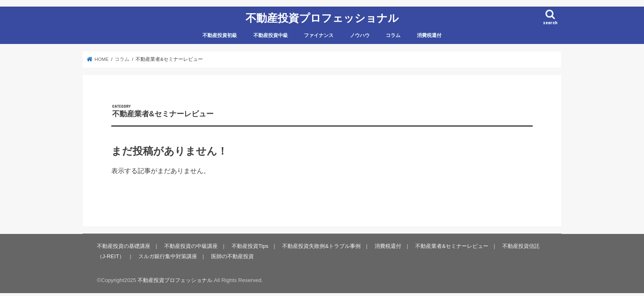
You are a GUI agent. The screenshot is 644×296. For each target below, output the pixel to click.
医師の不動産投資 (232, 256)
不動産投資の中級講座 (191, 246)
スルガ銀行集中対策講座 (168, 256)
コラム (393, 35)
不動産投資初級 (220, 35)
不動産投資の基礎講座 (124, 246)
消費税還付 (429, 35)
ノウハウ (360, 35)
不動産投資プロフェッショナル (322, 17)
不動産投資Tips (250, 246)
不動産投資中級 (271, 35)
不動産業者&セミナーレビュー (452, 246)
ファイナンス (319, 35)
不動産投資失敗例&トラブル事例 (321, 246)
